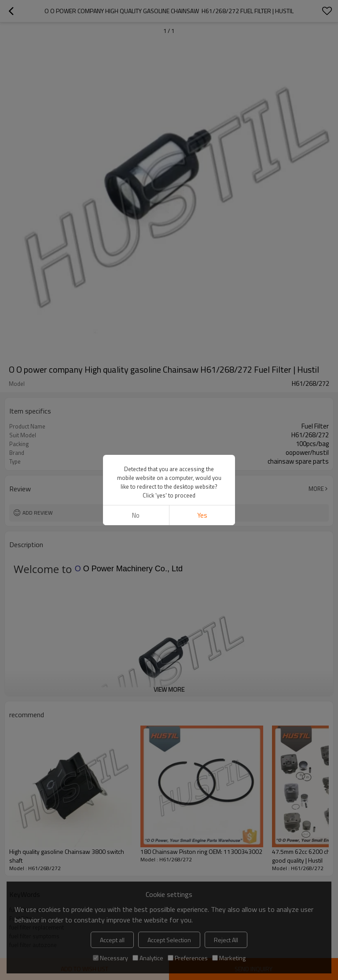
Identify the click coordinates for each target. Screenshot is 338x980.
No (136, 515)
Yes (202, 515)
